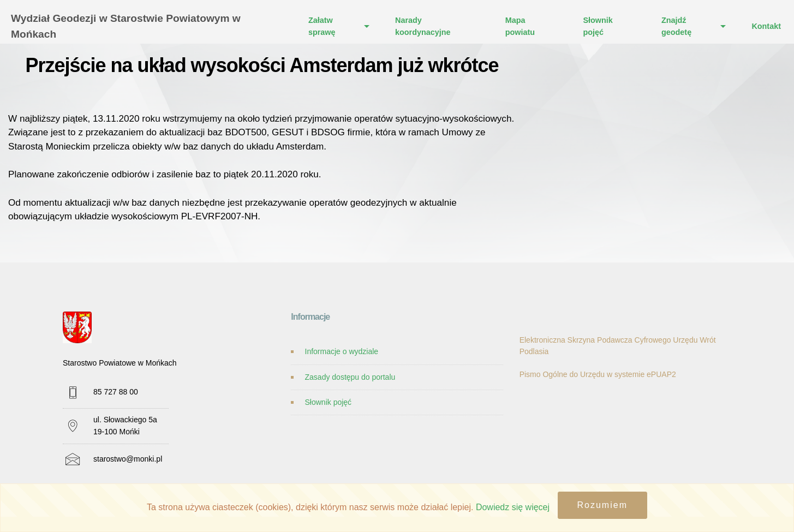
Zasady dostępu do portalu (350, 377)
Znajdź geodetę (676, 26)
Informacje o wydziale (342, 351)
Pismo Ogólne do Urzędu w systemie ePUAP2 (598, 374)
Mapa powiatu (520, 26)
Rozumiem (602, 505)
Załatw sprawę (322, 26)
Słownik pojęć (598, 26)
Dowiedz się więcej (513, 507)
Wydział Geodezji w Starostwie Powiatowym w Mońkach (126, 26)
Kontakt (766, 26)
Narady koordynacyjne (423, 26)
